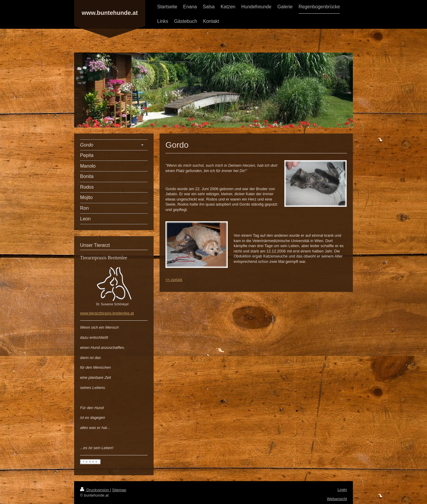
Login (342, 490)
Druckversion (95, 490)
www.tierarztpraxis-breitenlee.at (107, 313)
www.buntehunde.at (110, 13)
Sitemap (119, 490)
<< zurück (174, 280)
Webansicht (337, 499)
